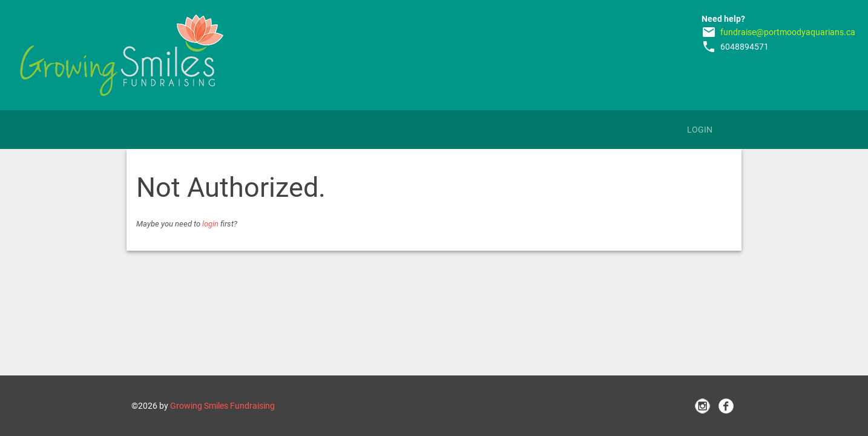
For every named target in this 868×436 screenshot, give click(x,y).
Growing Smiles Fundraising (222, 406)
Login (700, 130)
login (210, 224)
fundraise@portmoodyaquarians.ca (788, 32)
